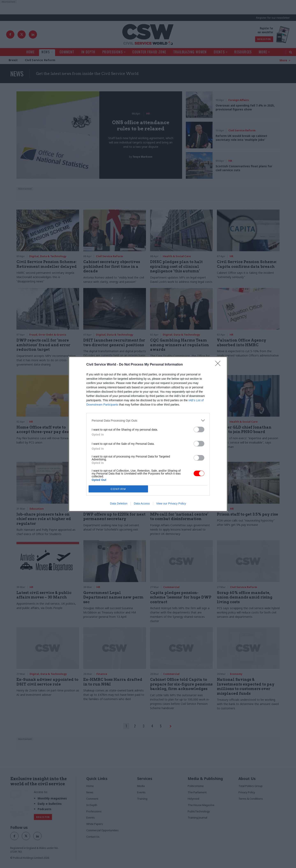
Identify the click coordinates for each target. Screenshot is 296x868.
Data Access (142, 503)
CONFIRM (118, 489)
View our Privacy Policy (171, 503)
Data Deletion (119, 503)
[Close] (219, 365)
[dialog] (148, 434)
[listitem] (148, 420)
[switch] (199, 429)
